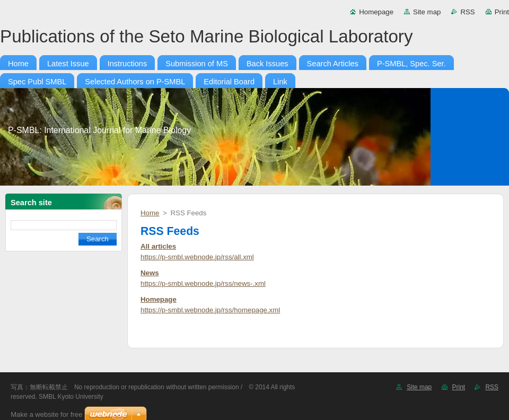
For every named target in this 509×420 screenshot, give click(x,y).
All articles (158, 246)
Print (502, 12)
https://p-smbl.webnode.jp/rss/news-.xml (203, 283)
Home (150, 213)
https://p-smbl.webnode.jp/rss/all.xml (197, 257)
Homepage (376, 12)
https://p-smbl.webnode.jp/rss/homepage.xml (210, 310)
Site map (427, 12)
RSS (467, 12)
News (150, 273)
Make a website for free (46, 414)
